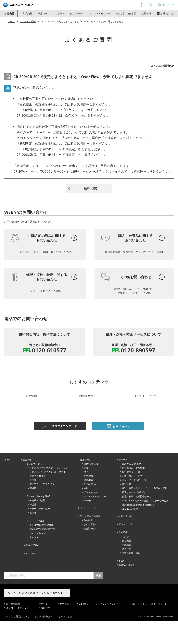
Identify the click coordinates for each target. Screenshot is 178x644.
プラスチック (90, 516)
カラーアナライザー (40, 532)
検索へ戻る (91, 188)
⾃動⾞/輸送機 (91, 487)
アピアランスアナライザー (43, 507)
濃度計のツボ (90, 552)
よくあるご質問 (28, 21)
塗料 (86, 512)
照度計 (33, 536)
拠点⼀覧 (127, 572)
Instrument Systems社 (41, 548)
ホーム (11, 21)
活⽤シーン (86, 483)
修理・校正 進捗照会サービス (138, 520)
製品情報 (28, 13)
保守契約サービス (131, 495)
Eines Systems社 (38, 556)
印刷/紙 (87, 524)
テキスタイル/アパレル (95, 520)
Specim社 (35, 560)
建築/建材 (89, 503)
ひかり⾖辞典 (90, 548)
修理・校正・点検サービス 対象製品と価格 (145, 512)
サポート (60, 13)
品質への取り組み (131, 576)
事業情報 (127, 568)
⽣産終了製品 (33, 568)
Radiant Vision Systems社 (43, 552)
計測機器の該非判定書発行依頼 (138, 528)
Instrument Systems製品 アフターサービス (145, 524)
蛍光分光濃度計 (37, 499)
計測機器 (9, 13)
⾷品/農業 (89, 499)
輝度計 (33, 528)
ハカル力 (31, 577)
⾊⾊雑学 (88, 544)
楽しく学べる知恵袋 (126, 13)
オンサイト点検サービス (134, 503)
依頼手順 (127, 507)
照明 (86, 495)
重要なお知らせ (126, 588)
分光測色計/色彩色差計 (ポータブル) (48, 495)
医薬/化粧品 (90, 507)
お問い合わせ (125, 540)
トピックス (124, 584)
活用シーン (44, 13)
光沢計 (33, 503)
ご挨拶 (125, 560)
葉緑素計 (34, 512)
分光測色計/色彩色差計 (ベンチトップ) (49, 491)
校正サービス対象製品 (133, 516)
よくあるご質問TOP (162, 66)
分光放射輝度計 (37, 524)
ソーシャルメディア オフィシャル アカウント (35, 616)
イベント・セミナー (100, 13)
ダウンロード (77, 13)
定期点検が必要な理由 (133, 491)
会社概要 (127, 564)
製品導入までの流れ (132, 487)
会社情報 (146, 13)
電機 (86, 491)
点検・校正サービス (132, 499)
